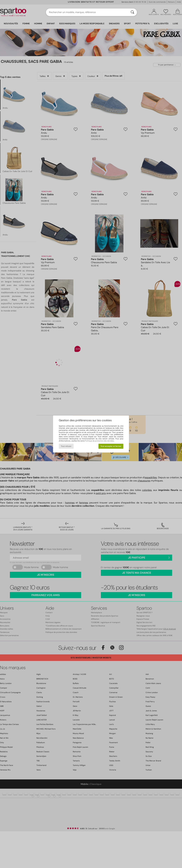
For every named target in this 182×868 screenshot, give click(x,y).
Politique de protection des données (99, 441)
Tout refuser (66, 446)
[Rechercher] (132, 12)
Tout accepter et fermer (111, 446)
